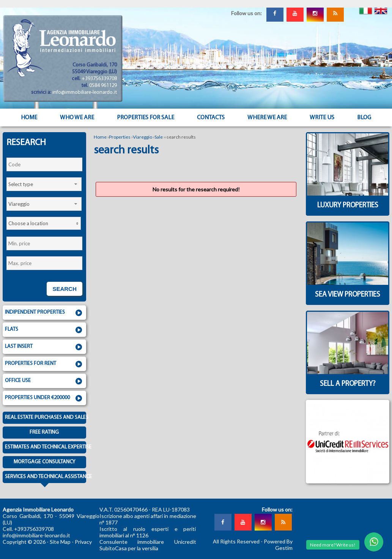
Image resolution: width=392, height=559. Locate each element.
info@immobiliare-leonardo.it (85, 92)
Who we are (77, 118)
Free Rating (44, 432)
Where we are (267, 118)
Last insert (44, 347)
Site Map (60, 542)
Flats (44, 330)
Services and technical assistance (46, 478)
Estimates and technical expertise (46, 447)
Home (29, 118)
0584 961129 (103, 86)
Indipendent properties (44, 313)
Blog (364, 118)
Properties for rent (44, 364)
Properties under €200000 (44, 398)
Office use (44, 381)
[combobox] (44, 184)
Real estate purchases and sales (46, 418)
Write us (322, 118)
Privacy (83, 542)
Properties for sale (146, 118)
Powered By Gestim (278, 545)
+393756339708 (99, 79)
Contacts (211, 118)
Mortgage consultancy (44, 462)
